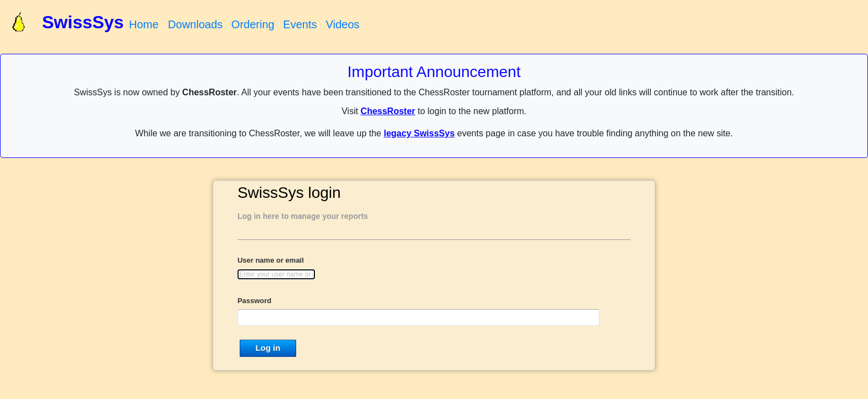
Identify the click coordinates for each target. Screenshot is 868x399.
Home (144, 24)
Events (300, 24)
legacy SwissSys (419, 133)
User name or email (271, 260)
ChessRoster (388, 111)
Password (254, 301)
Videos (342, 24)
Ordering (253, 24)
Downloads (195, 24)
